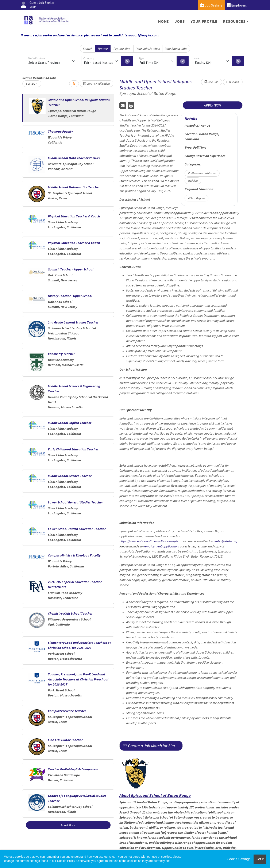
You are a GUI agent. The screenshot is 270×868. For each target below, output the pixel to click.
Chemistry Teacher (61, 354)
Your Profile (204, 21)
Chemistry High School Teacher (70, 613)
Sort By (31, 84)
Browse (103, 49)
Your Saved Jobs (176, 49)
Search (88, 49)
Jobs (180, 21)
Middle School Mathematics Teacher (74, 187)
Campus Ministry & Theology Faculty (74, 555)
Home (164, 21)
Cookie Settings (239, 859)
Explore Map (122, 49)
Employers (237, 5)
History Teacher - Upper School (70, 296)
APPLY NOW (213, 105)
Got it (260, 859)
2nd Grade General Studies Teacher (73, 322)
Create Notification (97, 84)
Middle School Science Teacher (70, 476)
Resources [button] (234, 21)
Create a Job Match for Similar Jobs (153, 746)
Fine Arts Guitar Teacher (65, 740)
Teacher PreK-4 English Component (73, 769)
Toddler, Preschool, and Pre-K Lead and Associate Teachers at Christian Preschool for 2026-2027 (78, 679)
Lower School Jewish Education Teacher (77, 529)
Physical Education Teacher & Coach (74, 216)
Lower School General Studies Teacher (75, 502)
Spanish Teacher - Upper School (71, 269)
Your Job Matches (148, 49)
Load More (68, 825)
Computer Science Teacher (67, 711)
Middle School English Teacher (70, 423)
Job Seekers (211, 5)
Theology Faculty (60, 131)
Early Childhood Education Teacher (73, 449)
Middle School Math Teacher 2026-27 (74, 158)
